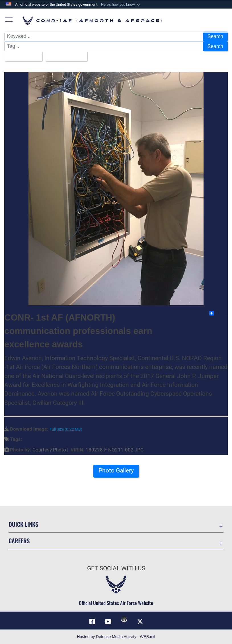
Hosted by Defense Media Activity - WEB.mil (116, 637)
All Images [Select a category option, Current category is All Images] (21, 56)
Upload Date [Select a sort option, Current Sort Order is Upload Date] (64, 56)
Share (218, 313)
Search (215, 36)
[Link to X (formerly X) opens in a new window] (140, 622)
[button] (121, 5)
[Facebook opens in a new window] (92, 622)
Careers (19, 541)
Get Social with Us (116, 568)
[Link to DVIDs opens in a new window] (124, 620)
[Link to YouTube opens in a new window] (108, 622)
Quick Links (23, 524)
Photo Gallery (116, 470)
